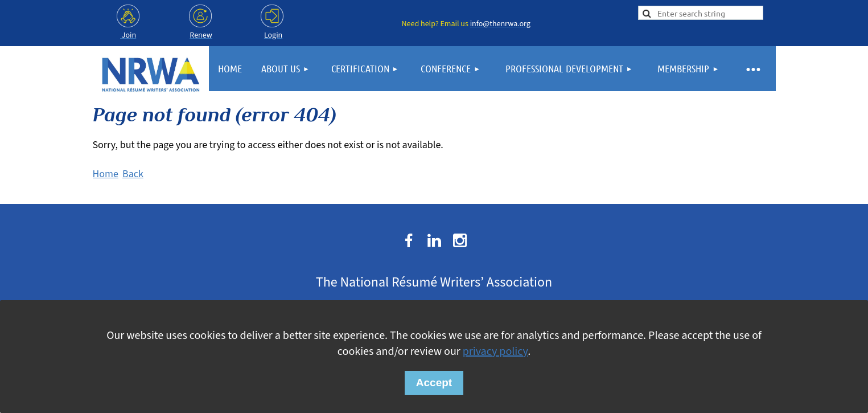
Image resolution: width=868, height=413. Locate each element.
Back (133, 174)
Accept (434, 383)
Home (106, 174)
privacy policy (495, 351)
